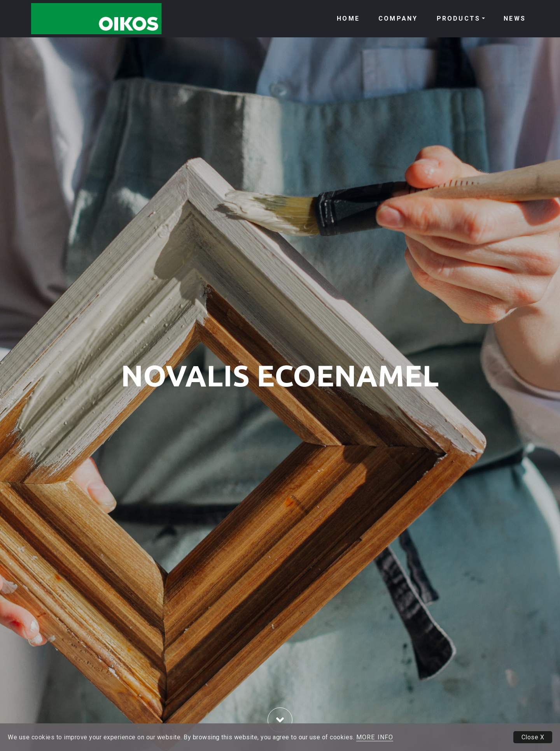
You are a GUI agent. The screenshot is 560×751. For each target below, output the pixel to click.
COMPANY (398, 18)
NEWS (515, 18)
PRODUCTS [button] (459, 18)
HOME (348, 18)
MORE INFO (375, 737)
